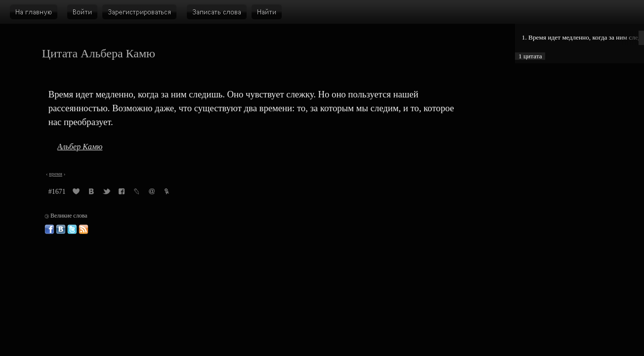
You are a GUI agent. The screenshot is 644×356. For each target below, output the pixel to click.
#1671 (57, 192)
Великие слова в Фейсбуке (49, 229)
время (56, 174)
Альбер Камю (80, 147)
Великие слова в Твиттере (72, 229)
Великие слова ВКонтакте (61, 229)
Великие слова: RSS (84, 229)
